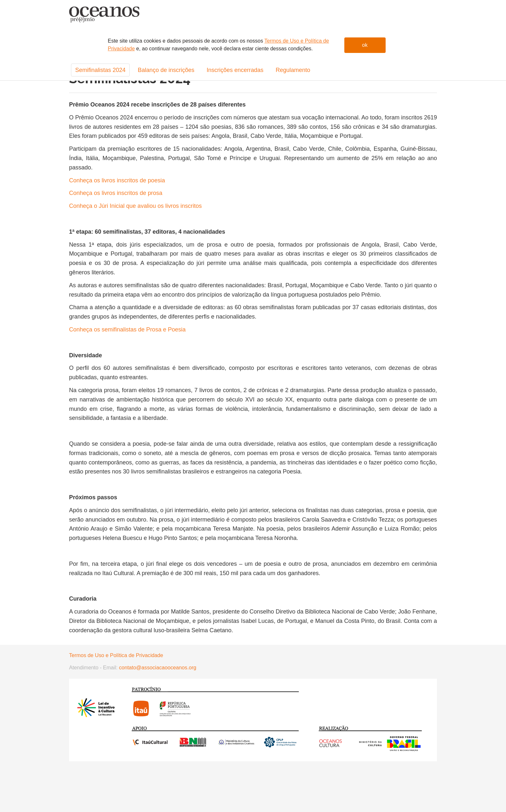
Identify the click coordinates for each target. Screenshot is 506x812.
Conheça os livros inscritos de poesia (117, 180)
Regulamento (293, 70)
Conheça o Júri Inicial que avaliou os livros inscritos (135, 206)
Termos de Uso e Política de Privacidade (116, 655)
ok (365, 45)
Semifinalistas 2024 (100, 70)
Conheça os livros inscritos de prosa (116, 193)
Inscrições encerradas (235, 70)
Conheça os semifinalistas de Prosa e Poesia (127, 330)
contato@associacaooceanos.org (157, 667)
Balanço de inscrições (166, 70)
